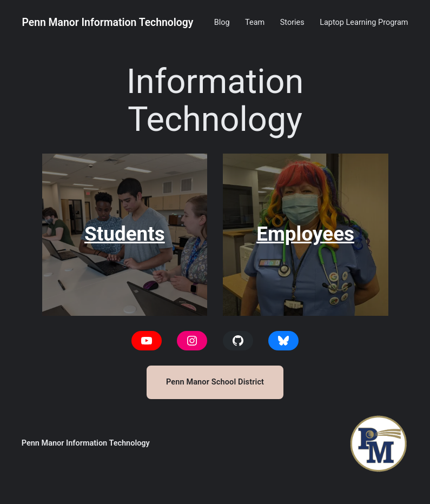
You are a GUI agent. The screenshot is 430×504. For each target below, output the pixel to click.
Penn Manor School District (215, 382)
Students (125, 234)
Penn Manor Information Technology (107, 22)
